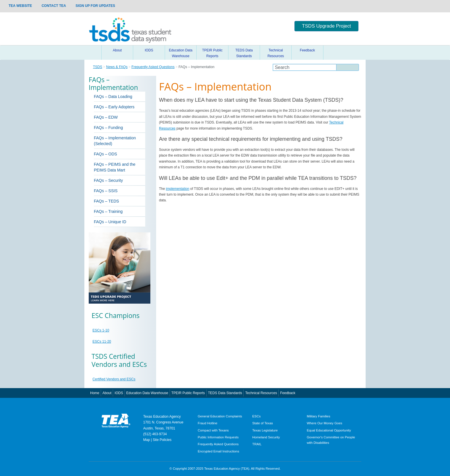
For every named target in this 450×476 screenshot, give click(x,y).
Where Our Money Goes (324, 423)
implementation (178, 189)
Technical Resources (276, 53)
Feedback (308, 50)
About (117, 50)
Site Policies (162, 440)
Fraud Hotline (207, 423)
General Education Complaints (220, 416)
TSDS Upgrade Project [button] (326, 26)
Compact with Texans (213, 430)
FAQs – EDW (106, 117)
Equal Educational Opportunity (329, 430)
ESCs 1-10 (101, 330)
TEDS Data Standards (244, 53)
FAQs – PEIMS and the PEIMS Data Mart (115, 167)
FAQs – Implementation (115, 138)
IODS (149, 50)
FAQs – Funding (108, 128)
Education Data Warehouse (181, 53)
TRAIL (257, 444)
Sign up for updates (95, 6)
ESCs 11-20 (102, 342)
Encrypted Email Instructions (218, 451)
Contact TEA (54, 6)
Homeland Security (266, 437)
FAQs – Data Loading (113, 97)
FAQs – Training (108, 211)
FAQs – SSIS (106, 191)
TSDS (98, 67)
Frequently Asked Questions (153, 67)
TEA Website (20, 6)
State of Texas (263, 423)
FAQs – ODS (105, 154)
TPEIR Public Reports (212, 53)
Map (147, 440)
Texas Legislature (265, 430)
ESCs (256, 416)
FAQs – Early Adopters (114, 107)
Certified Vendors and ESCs (114, 379)
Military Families (319, 416)
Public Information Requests (218, 437)
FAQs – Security (108, 180)
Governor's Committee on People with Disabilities (331, 440)
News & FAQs (117, 67)
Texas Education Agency (162, 417)
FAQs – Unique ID (110, 222)
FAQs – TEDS (106, 201)
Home (94, 53)
